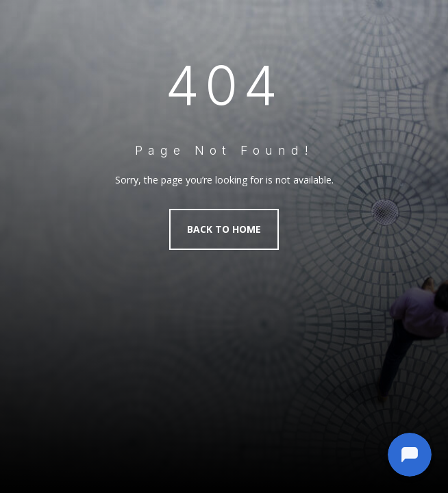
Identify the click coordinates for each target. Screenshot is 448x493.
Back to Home (224, 229)
